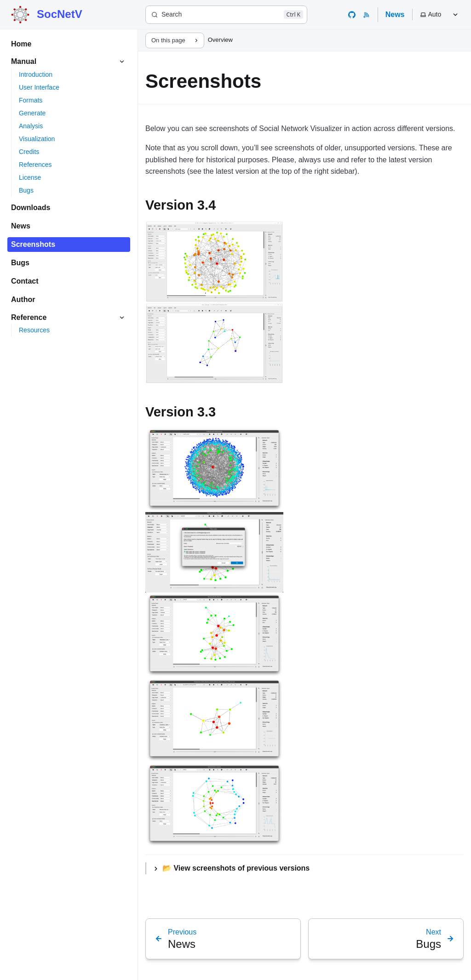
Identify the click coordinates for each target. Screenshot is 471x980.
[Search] (226, 15)
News (395, 14)
